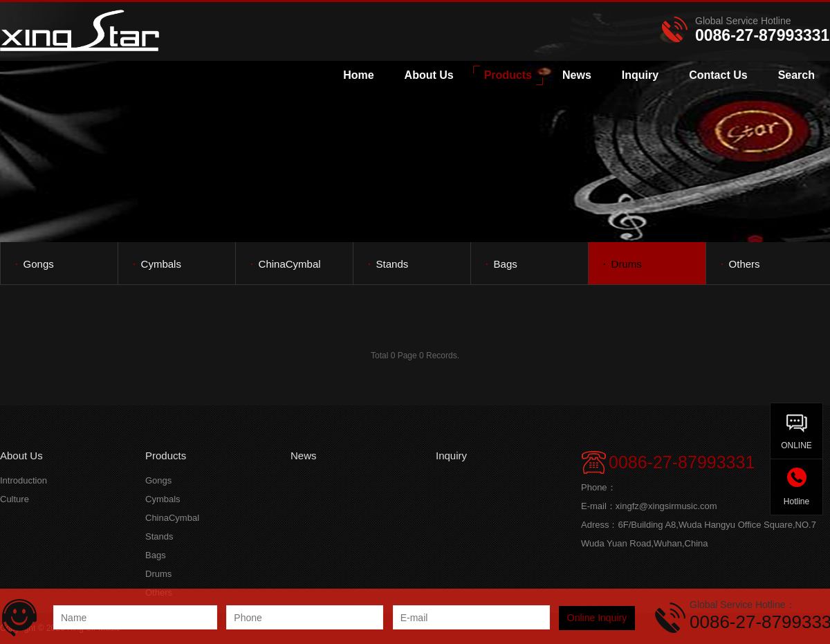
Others (740, 263)
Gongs (34, 263)
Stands (388, 263)
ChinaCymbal (285, 263)
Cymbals (157, 263)
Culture (15, 499)
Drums (622, 263)
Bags (501, 263)
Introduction (24, 480)
